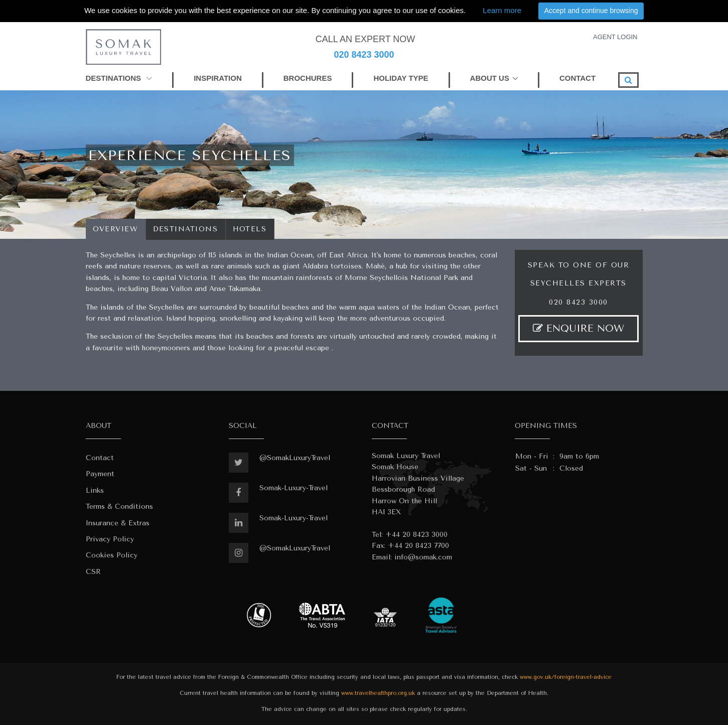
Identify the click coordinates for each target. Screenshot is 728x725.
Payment (100, 474)
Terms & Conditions (119, 506)
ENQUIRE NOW (578, 328)
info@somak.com (423, 557)
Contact (100, 458)
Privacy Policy (110, 539)
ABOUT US (490, 78)
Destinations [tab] (186, 229)
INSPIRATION (218, 78)
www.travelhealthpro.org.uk (378, 693)
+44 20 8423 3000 (416, 535)
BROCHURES (308, 78)
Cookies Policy (112, 555)
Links (95, 490)
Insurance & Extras (118, 523)
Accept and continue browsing (591, 11)
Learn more (502, 10)
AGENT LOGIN (615, 37)
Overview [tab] (116, 229)
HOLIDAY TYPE (401, 78)
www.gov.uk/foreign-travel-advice (566, 677)
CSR (93, 572)
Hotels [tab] (250, 229)
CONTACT (577, 78)
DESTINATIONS (119, 78)
